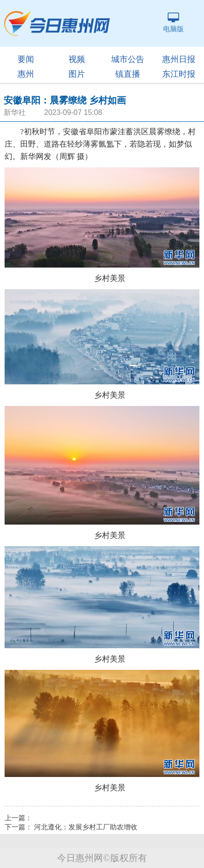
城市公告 (128, 59)
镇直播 (128, 74)
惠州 (26, 74)
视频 (77, 59)
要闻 (26, 59)
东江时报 (179, 74)
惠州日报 (179, 59)
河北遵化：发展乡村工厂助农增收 (86, 827)
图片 (77, 74)
